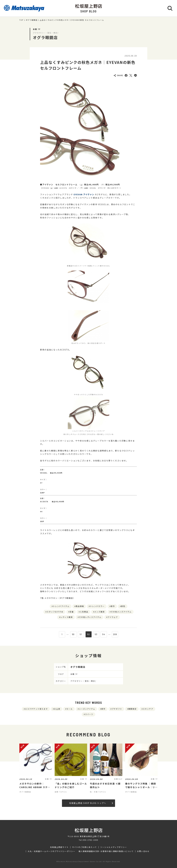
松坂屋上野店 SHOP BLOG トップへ (91, 803)
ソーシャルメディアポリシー (114, 847)
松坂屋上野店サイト (59, 847)
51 (81, 634)
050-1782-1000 (90, 840)
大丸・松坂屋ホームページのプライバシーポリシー (51, 851)
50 (73, 634)
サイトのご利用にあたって (84, 847)
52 (88, 634)
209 (115, 634)
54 (104, 634)
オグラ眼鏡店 (32, 20)
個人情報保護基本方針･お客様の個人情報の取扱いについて (106, 851)
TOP (21, 20)
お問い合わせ (143, 851)
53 (96, 634)
